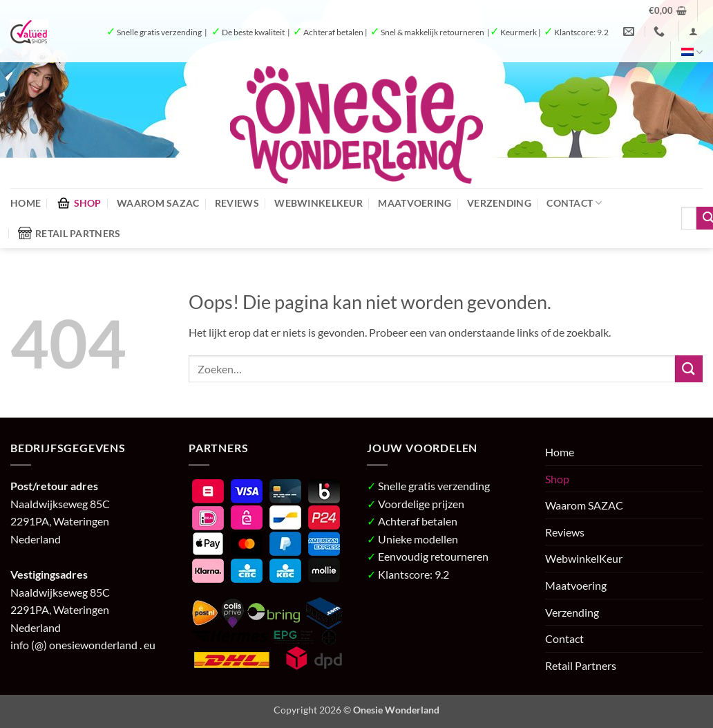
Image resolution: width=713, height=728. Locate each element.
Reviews (237, 203)
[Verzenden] (689, 369)
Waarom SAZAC (158, 203)
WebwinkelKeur (319, 203)
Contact (574, 203)
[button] (668, 10)
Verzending (499, 203)
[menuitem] (692, 52)
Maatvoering (415, 203)
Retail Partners (69, 233)
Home (26, 203)
